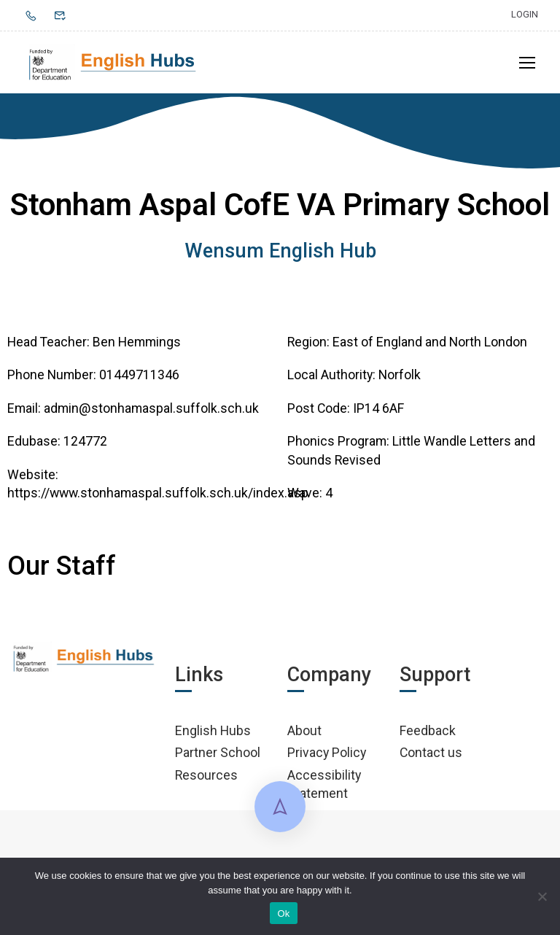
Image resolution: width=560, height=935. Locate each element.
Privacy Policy (327, 753)
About (304, 730)
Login (525, 14)
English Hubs (213, 730)
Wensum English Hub (280, 251)
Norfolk (400, 375)
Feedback (428, 730)
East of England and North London (430, 342)
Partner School (218, 753)
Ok (283, 913)
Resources (206, 775)
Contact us (431, 753)
